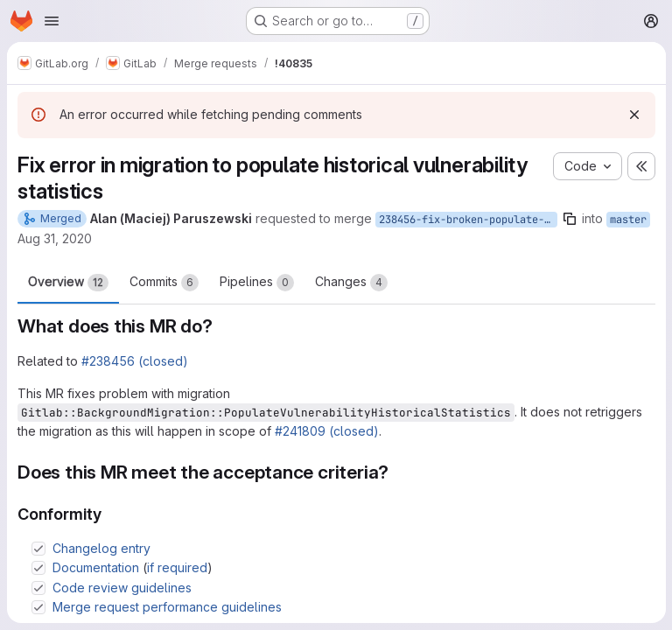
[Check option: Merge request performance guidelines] (38, 607)
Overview (68, 283)
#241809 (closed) (327, 431)
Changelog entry (101, 548)
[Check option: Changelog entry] (38, 549)
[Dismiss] (633, 115)
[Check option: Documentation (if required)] (38, 568)
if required (177, 567)
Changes (351, 283)
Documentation (96, 567)
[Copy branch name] (570, 219)
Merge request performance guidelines (167, 607)
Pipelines (257, 283)
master (628, 220)
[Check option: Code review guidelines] (38, 588)
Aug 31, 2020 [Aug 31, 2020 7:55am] (55, 238)
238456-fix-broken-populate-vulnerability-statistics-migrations (468, 220)
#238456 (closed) (135, 361)
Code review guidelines (122, 588)
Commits (164, 283)
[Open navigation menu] (52, 21)
